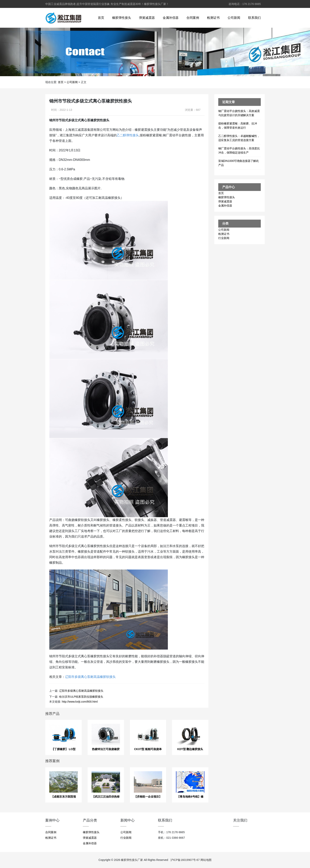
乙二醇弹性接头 (128, 135)
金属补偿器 (171, 18)
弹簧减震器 (147, 18)
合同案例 (193, 18)
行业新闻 (224, 238)
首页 (101, 18)
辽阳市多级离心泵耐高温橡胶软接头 (90, 677)
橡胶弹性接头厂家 (132, 860)
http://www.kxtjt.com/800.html (80, 702)
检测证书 (213, 18)
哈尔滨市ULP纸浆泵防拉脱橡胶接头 (81, 697)
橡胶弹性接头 (122, 18)
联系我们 (254, 18)
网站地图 (206, 860)
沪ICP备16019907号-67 (185, 860)
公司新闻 (234, 18)
